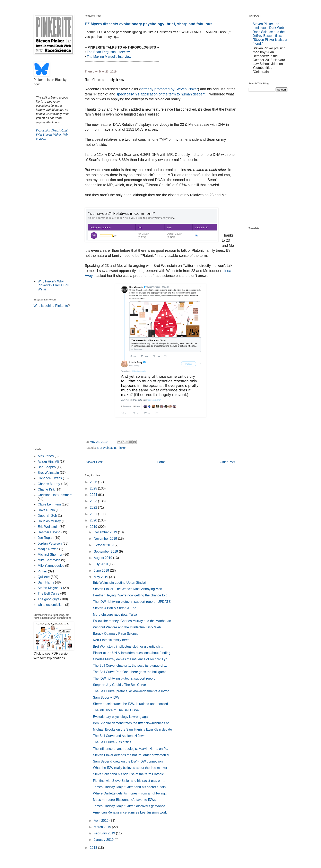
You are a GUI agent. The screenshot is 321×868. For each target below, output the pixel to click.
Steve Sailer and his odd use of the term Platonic (128, 774)
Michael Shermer (50, 555)
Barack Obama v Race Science (116, 634)
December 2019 (106, 532)
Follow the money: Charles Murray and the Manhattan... (133, 621)
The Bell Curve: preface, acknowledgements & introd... (133, 691)
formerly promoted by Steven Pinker (169, 89)
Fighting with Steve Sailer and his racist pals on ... (129, 781)
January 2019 (104, 840)
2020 (94, 520)
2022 (94, 507)
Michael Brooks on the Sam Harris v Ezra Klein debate (132, 729)
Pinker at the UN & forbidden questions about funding (132, 653)
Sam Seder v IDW (106, 697)
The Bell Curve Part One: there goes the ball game (130, 672)
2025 (94, 488)
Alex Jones (46, 456)
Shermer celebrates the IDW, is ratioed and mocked (130, 704)
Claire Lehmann (49, 504)
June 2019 (102, 571)
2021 (94, 514)
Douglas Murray (49, 521)
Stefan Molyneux (50, 588)
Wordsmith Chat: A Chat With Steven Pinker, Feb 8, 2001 (52, 135)
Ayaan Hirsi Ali (48, 462)
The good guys (49, 599)
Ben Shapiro (47, 467)
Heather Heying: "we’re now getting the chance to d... (132, 595)
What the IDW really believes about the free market (130, 768)
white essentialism (51, 605)
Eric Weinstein (48, 527)
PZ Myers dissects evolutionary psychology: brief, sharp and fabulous (149, 24)
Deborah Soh (47, 516)
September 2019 (106, 551)
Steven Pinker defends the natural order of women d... (132, 755)
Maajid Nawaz (48, 549)
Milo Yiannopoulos (51, 566)
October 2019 (104, 545)
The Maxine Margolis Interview (109, 57)
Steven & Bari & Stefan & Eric (115, 608)
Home (161, 462)
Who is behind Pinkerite (51, 306)
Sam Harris (46, 582)
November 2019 (106, 539)
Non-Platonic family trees (111, 640)
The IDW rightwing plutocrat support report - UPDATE (132, 602)
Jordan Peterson (50, 543)
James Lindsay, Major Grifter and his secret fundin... (131, 787)
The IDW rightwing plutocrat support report (124, 678)
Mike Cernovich (49, 560)
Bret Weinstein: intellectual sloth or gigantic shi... (128, 646)
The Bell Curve (49, 593)
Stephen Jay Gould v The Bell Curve (119, 685)
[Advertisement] (53, 211)
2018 (94, 848)
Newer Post (94, 462)
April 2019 (102, 821)
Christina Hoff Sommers (55, 495)
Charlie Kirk (46, 489)
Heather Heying (49, 532)
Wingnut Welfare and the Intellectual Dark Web (127, 627)
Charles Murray (49, 484)
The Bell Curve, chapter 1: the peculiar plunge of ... (130, 666)
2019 (94, 527)
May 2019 (101, 577)
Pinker (122, 448)
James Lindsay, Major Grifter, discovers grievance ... (131, 806)
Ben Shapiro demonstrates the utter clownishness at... (132, 723)
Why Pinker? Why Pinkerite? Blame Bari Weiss (53, 285)
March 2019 (103, 827)
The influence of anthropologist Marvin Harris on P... (131, 749)
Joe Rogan (46, 538)
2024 (94, 495)
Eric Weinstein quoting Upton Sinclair (120, 583)
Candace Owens (50, 478)
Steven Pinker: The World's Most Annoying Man (128, 589)
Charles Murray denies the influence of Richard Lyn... (131, 659)
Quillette (44, 577)
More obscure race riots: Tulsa (115, 615)
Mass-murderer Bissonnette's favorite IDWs (124, 800)
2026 (94, 482)
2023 (94, 501)
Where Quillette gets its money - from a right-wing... (130, 793)
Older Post (227, 462)
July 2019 (101, 564)
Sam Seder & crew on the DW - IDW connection (128, 761)
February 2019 (105, 833)
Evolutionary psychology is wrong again (122, 717)
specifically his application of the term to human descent (161, 94)
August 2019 (103, 558)
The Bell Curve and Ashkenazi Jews (119, 736)
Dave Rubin (46, 510)
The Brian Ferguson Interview (108, 52)
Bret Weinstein (106, 448)
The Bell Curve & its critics (112, 742)
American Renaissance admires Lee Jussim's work (130, 812)
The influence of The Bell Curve (116, 710)
